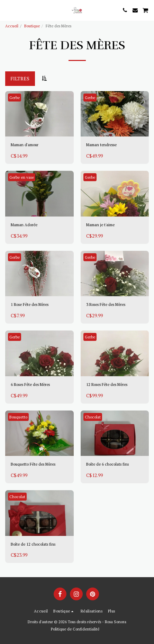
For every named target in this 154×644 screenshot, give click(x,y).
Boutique (32, 26)
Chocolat (93, 417)
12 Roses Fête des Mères (107, 384)
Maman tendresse (101, 145)
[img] (39, 114)
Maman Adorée (24, 225)
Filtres (20, 78)
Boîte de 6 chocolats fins (107, 464)
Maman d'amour (25, 145)
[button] (8, 10)
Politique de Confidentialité (75, 629)
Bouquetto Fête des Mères (33, 464)
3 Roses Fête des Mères (106, 304)
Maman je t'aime (100, 225)
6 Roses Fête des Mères (30, 384)
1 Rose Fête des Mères (30, 304)
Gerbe (15, 98)
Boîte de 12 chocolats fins (33, 544)
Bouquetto (18, 417)
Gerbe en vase (22, 177)
